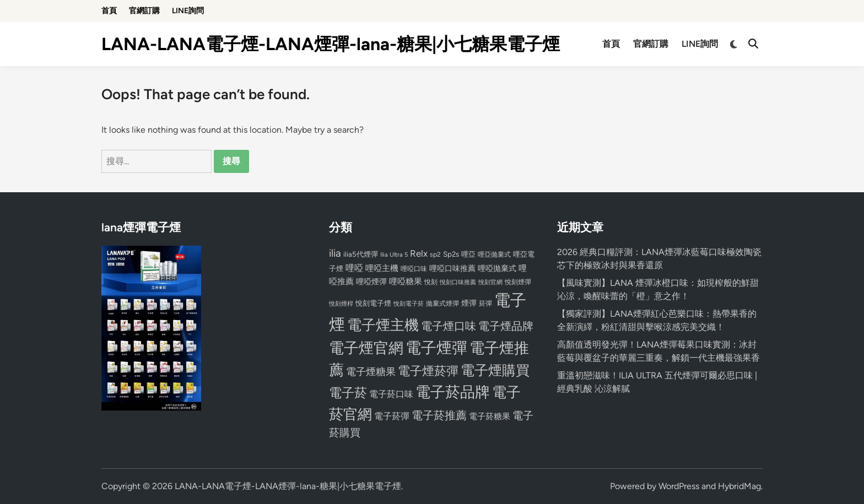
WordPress (679, 486)
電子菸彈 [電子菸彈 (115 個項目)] (392, 416)
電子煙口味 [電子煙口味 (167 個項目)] (449, 326)
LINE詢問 (188, 11)
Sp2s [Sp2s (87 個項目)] (451, 254)
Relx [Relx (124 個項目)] (419, 253)
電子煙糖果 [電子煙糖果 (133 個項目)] (371, 372)
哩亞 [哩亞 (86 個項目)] (468, 254)
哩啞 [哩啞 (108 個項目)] (354, 268)
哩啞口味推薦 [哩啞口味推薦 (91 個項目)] (452, 268)
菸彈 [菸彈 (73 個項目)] (485, 304)
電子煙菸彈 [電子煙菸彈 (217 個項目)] (428, 371)
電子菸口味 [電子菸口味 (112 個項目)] (391, 394)
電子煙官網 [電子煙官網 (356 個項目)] (366, 348)
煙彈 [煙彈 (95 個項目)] (469, 303)
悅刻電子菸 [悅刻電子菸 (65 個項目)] (409, 304)
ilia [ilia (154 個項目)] (335, 253)
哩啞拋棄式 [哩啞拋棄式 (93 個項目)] (497, 269)
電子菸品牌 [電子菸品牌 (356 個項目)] (453, 392)
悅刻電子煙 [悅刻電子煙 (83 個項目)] (373, 303)
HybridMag (739, 486)
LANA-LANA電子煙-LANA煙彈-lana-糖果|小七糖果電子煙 (331, 44)
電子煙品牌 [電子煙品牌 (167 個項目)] (506, 326)
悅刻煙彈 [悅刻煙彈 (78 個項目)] (518, 282)
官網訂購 (144, 11)
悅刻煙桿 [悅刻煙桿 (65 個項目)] (341, 304)
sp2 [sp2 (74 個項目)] (435, 254)
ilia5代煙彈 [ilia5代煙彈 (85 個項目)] (361, 254)
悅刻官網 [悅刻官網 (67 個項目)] (490, 282)
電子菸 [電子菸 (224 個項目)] (348, 393)
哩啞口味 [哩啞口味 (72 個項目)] (414, 269)
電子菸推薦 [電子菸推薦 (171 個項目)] (439, 415)
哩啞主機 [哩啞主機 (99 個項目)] (382, 268)
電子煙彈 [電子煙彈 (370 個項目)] (436, 348)
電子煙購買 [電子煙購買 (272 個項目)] (495, 370)
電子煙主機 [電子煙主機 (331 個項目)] (383, 325)
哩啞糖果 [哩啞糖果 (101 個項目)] (406, 281)
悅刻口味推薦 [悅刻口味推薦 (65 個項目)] (458, 282)
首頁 (109, 11)
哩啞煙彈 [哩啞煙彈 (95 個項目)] (371, 281)
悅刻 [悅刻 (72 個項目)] (431, 282)
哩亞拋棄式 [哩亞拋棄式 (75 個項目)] (494, 254)
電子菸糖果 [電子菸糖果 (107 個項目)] (490, 416)
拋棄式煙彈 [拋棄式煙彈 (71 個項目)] (442, 304)
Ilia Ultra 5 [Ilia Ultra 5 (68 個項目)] (394, 254)
